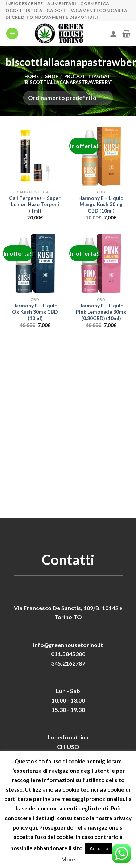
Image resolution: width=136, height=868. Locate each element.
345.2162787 (68, 663)
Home (32, 76)
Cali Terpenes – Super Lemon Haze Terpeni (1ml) (35, 204)
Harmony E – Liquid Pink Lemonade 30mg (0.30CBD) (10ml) (101, 312)
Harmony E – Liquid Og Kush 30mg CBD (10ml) (35, 312)
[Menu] (12, 33)
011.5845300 (68, 654)
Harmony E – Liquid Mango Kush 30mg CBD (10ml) (101, 204)
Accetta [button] (99, 848)
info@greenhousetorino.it (68, 645)
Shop (52, 76)
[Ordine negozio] (68, 98)
